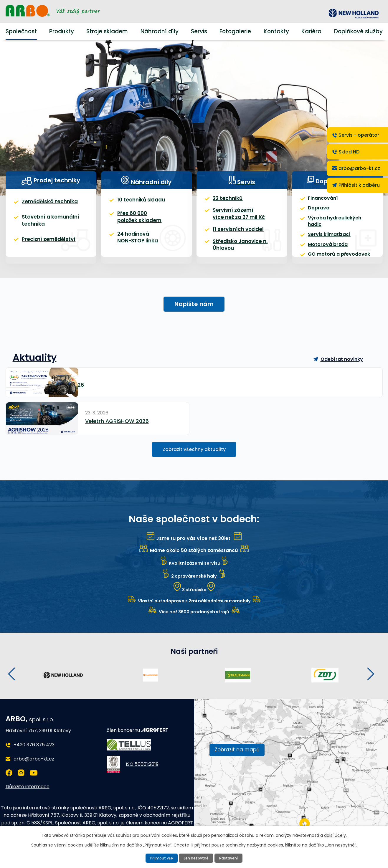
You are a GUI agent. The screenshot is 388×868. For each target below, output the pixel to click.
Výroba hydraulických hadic (339, 227)
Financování (322, 206)
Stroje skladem (106, 31)
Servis (198, 31)
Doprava (317, 216)
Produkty (60, 31)
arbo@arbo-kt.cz (31, 754)
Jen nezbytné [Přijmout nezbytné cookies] (196, 858)
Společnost (19, 31)
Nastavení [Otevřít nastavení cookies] (228, 858)
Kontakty (277, 31)
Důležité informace (25, 781)
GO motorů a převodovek (336, 259)
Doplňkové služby (361, 31)
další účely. (320, 834)
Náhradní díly (157, 31)
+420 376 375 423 (33, 739)
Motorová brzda (325, 248)
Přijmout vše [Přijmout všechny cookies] (162, 858)
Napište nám (194, 315)
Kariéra (314, 31)
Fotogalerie (236, 31)
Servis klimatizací (327, 238)
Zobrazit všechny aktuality (194, 441)
